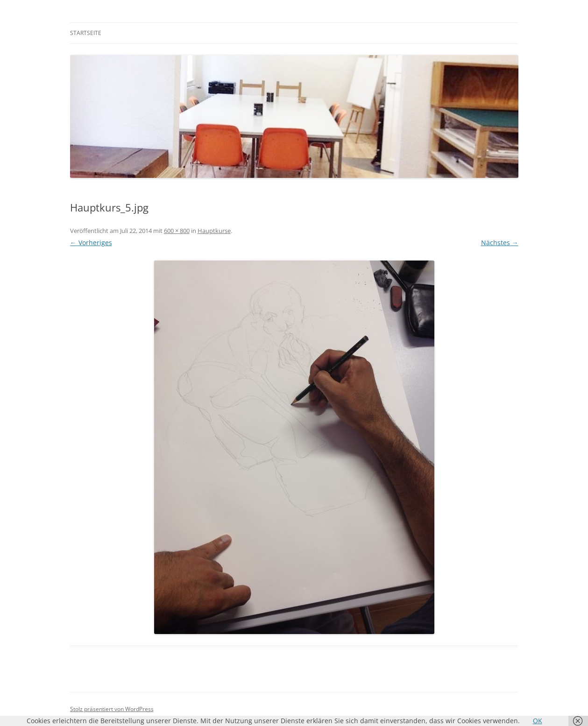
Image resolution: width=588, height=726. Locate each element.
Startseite (86, 33)
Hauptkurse (214, 231)
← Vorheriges (91, 243)
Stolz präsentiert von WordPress (112, 709)
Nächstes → (500, 243)
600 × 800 (177, 231)
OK (538, 721)
